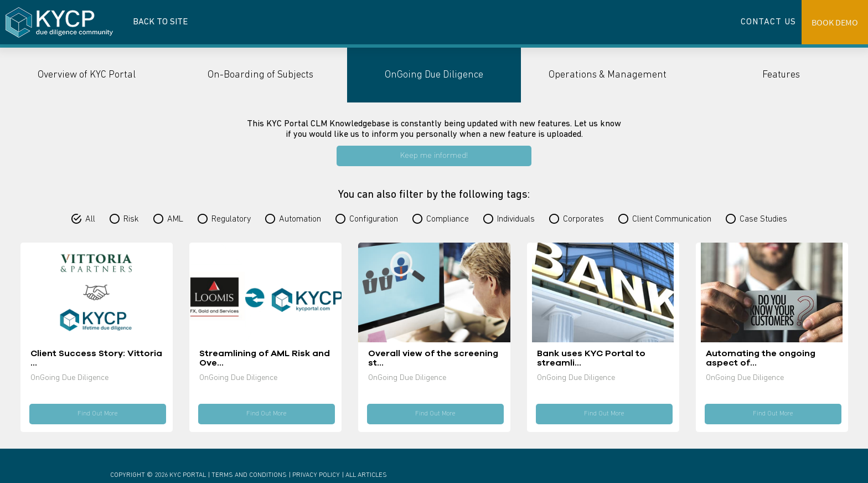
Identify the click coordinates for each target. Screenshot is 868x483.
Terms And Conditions (249, 475)
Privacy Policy (316, 475)
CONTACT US (768, 22)
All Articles (366, 475)
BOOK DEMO (835, 22)
